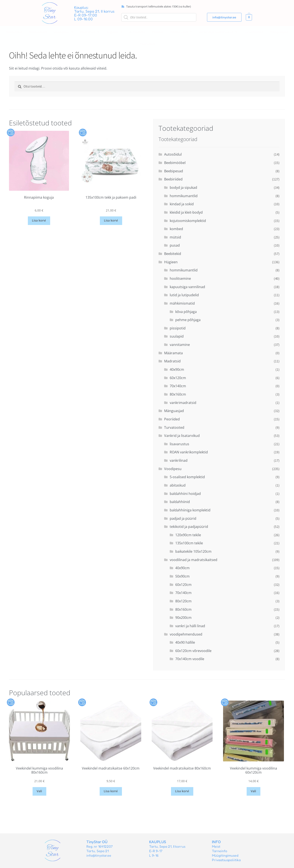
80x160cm (178, 394)
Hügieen (114, 32)
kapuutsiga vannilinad (187, 287)
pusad (175, 245)
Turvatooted (253, 32)
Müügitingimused (225, 855)
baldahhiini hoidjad (185, 494)
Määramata (173, 353)
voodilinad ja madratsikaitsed (193, 560)
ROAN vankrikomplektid (189, 452)
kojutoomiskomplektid (188, 221)
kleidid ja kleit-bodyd (186, 212)
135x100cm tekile (189, 543)
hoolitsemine (180, 278)
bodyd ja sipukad (183, 188)
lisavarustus (179, 444)
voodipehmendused (186, 634)
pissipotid (178, 328)
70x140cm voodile (190, 659)
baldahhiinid (180, 502)
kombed (176, 229)
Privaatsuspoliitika (226, 860)
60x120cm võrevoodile (193, 651)
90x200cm (183, 618)
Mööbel (158, 32)
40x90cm (177, 369)
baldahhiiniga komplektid (190, 510)
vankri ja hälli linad (190, 626)
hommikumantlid (184, 196)
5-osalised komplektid (187, 477)
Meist (216, 846)
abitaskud (178, 485)
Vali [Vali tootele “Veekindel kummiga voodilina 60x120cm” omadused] (253, 791)
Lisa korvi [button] (39, 220)
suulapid (177, 336)
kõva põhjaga (186, 312)
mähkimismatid (182, 303)
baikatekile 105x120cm (193, 551)
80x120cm (183, 601)
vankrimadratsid (183, 403)
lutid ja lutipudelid (184, 295)
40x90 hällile (185, 642)
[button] (63, 32)
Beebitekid (14, 32)
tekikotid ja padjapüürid (189, 527)
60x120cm (178, 378)
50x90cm (182, 576)
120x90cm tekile (188, 535)
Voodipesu (63, 32)
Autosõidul (137, 32)
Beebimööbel (175, 163)
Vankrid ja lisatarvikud (218, 32)
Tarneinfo (220, 851)
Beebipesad (38, 32)
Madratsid (89, 32)
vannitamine (180, 345)
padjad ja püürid (183, 518)
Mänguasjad (279, 32)
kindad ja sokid (182, 204)
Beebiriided (181, 32)
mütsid (175, 237)
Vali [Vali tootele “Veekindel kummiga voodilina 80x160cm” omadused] (39, 791)
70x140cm (178, 386)
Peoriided (147, 44)
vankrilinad (179, 460)
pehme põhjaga (188, 320)
